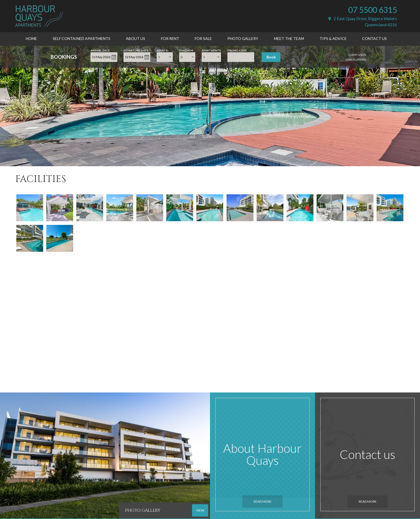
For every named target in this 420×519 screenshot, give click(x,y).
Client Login (357, 55)
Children (186, 50)
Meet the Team (289, 38)
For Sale (203, 38)
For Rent (170, 38)
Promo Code (237, 50)
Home (31, 38)
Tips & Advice (333, 38)
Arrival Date (100, 50)
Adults (162, 50)
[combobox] (165, 57)
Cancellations (356, 60)
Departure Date (136, 50)
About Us (136, 38)
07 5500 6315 (373, 10)
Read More (263, 501)
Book (271, 57)
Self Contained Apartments (82, 38)
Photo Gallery (243, 38)
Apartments (211, 50)
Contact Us (374, 38)
